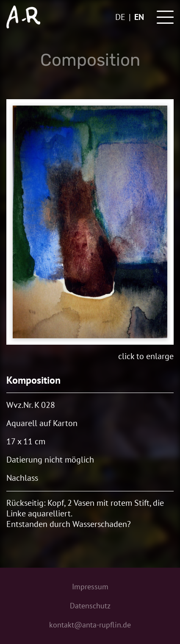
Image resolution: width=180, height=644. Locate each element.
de (120, 17)
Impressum (90, 587)
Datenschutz (90, 606)
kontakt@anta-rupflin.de (90, 625)
